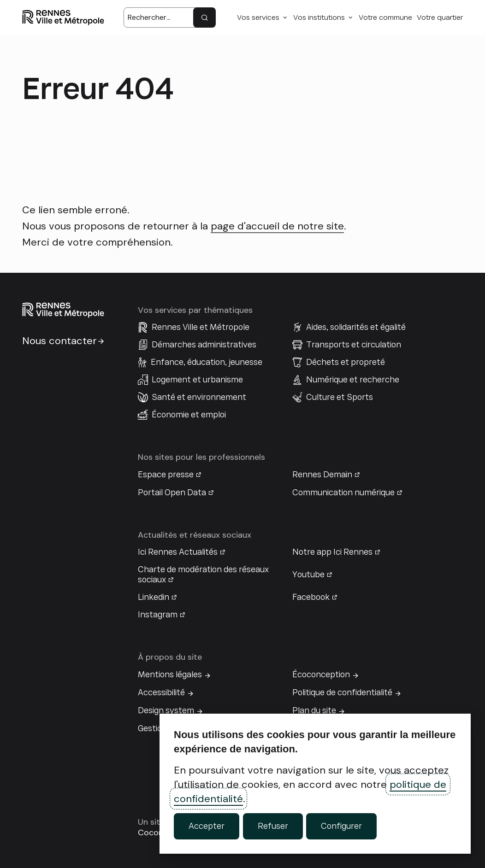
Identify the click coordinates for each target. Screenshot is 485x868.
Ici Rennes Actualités (178, 552)
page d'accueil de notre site (277, 226)
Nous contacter (59, 341)
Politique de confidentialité (342, 692)
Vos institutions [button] (319, 18)
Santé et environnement (199, 397)
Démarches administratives (204, 345)
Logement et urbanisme (197, 380)
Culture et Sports (340, 397)
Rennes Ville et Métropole (201, 327)
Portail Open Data (172, 493)
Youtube (308, 575)
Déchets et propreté (346, 362)
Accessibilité (161, 692)
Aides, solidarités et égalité (356, 327)
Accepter (207, 826)
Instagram (158, 615)
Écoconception (321, 674)
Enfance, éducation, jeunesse (207, 362)
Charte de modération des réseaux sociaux (203, 575)
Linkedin (154, 597)
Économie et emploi (189, 415)
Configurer (341, 826)
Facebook (311, 597)
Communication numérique (343, 493)
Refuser (273, 826)
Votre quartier (440, 18)
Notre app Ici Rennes (332, 552)
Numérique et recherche (353, 380)
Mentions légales (170, 674)
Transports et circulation (354, 345)
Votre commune (385, 18)
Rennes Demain (322, 475)
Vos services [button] (258, 18)
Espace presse (166, 475)
